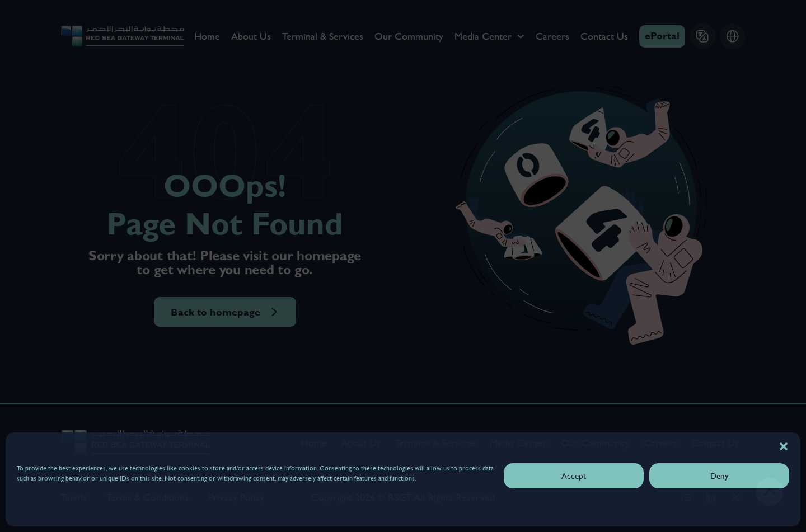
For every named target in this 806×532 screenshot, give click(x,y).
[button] (784, 446)
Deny (720, 476)
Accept (574, 476)
